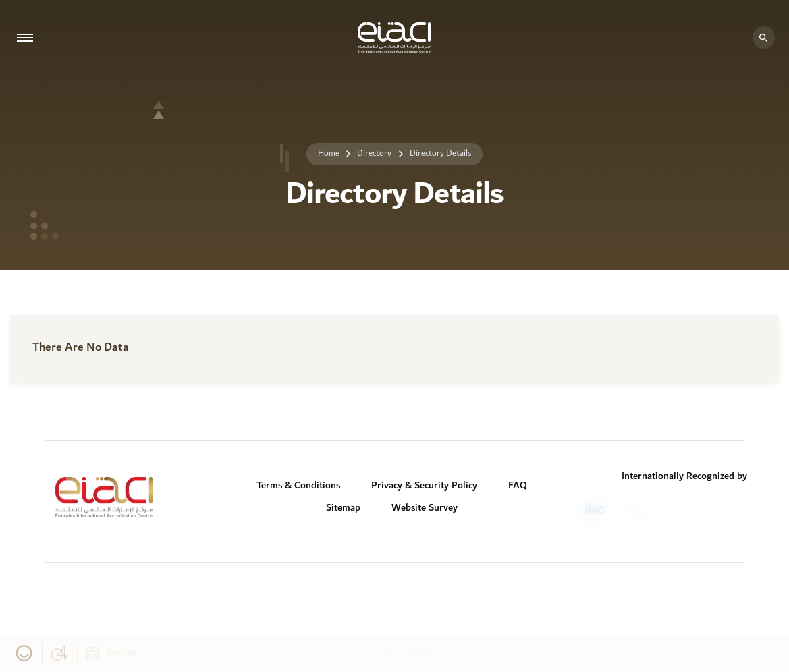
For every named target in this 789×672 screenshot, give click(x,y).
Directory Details (440, 153)
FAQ (518, 485)
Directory (374, 153)
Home (329, 153)
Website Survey (425, 508)
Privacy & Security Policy (424, 485)
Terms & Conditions (298, 485)
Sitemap (343, 508)
